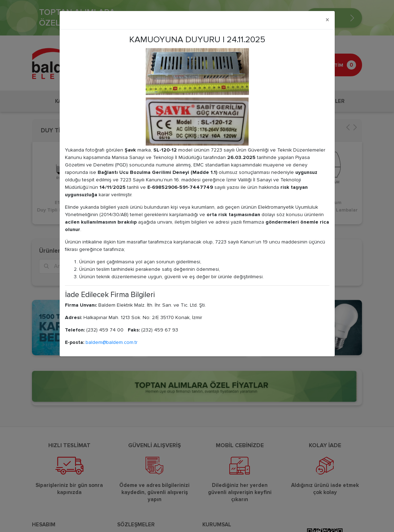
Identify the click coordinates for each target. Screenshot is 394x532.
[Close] (327, 20)
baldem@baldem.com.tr (111, 342)
